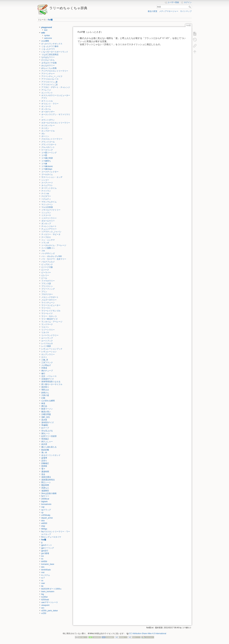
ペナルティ (46, 199)
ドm (43, 251)
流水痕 (44, 420)
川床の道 (45, 395)
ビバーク (45, 270)
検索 (190, 7)
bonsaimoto (46, 504)
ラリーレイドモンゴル (51, 311)
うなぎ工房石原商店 (50, 55)
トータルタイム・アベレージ (54, 245)
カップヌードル (48, 131)
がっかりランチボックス (52, 44)
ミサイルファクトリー (51, 210)
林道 (43, 403)
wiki (43, 33)
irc (42, 559)
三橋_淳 (45, 360)
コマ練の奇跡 (47, 158)
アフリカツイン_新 (50, 82)
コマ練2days (47, 169)
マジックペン (47, 204)
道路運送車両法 (48, 480)
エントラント (47, 93)
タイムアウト (47, 185)
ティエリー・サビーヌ (51, 234)
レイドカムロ (47, 343)
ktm (43, 567)
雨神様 (44, 466)
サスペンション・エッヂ (52, 177)
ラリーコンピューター (51, 305)
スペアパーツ (47, 183)
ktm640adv (46, 570)
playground (47, 27)
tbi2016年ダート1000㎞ (51, 589)
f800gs (44, 529)
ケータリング (47, 150)
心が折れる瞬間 (48, 401)
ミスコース (46, 215)
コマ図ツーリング (49, 153)
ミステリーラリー (49, 218)
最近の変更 (153, 11)
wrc (43, 608)
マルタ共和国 (47, 207)
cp (42, 512)
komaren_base (48, 564)
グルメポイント (48, 147)
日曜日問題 (46, 414)
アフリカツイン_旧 (50, 85)
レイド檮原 (46, 346)
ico (43, 556)
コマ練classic (47, 166)
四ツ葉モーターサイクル (52, 384)
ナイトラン (46, 191)
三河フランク (47, 363)
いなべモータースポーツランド (55, 52)
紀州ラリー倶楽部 (49, 436)
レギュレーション (49, 352)
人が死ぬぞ (46, 365)
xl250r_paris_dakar (50, 611)
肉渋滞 (44, 444)
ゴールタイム (47, 174)
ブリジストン (47, 286)
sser (43, 583)
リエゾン (45, 327)
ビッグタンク (47, 264)
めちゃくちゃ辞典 (49, 68)
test (46, 30)
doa (43, 521)
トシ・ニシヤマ (48, 240)
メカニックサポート (50, 297)
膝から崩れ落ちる (49, 447)
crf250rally (46, 515)
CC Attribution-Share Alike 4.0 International (148, 634)
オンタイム (46, 109)
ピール (44, 278)
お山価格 (45, 41)
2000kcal (45, 499)
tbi (42, 586)
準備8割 (45, 425)
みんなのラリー (48, 66)
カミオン (45, 128)
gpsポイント (47, 545)
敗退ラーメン (47, 409)
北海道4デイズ (48, 379)
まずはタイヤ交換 (49, 63)
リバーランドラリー (50, 335)
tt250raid (45, 600)
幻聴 (43, 398)
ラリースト (46, 308)
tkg (43, 594)
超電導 (44, 458)
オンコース (46, 106)
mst (43, 572)
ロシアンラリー (48, 354)
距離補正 (45, 463)
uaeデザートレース (50, 602)
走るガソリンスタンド (51, 455)
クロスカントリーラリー (52, 139)
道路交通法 (46, 477)
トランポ (45, 243)
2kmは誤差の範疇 (49, 493)
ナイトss (45, 194)
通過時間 (45, 472)
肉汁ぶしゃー (47, 442)
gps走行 (45, 551)
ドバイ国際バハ (48, 248)
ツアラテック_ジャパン (51, 232)
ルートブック (47, 341)
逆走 (43, 474)
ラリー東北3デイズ (50, 319)
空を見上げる (47, 431)
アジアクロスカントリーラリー (55, 71)
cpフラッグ (46, 510)
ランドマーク (47, 324)
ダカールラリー (48, 221)
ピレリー (45, 275)
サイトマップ (186, 11)
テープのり (46, 237)
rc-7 (43, 578)
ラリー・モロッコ (49, 316)
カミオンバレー (48, 125)
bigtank (45, 502)
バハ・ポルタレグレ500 (52, 256)
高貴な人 (45, 488)
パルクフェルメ (48, 262)
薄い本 (44, 453)
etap (43, 526)
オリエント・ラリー (50, 104)
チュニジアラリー (49, 229)
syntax (47, 35)
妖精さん (45, 393)
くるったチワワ (48, 49)
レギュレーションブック (52, 349)
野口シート (46, 482)
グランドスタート (49, 145)
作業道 (44, 368)
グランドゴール (48, 142)
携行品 (44, 406)
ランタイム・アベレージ (52, 322)
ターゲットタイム (49, 188)
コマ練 (44, 164)
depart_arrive (47, 518)
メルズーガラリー (49, 300)
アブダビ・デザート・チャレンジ (56, 87)
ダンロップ (46, 224)
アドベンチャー (48, 74)
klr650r (44, 561)
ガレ (43, 134)
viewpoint (45, 605)
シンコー (45, 180)
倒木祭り (45, 387)
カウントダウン (48, 120)
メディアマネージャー (169, 11)
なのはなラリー (48, 57)
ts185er (45, 597)
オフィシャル (47, 101)
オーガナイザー (48, 112)
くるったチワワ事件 (50, 46)
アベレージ (46, 90)
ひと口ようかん (48, 60)
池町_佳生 (46, 417)
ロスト (44, 357)
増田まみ (45, 390)
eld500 (44, 523)
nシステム (46, 575)
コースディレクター (50, 172)
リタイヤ (45, 332)
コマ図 (44, 155)
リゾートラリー (48, 330)
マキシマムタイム (49, 202)
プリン (44, 292)
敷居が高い (46, 412)
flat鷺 (50, 20)
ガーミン (45, 136)
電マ (43, 469)
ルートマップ (47, 338)
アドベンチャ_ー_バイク (52, 76)
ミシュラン (46, 213)
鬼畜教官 (45, 491)
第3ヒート (46, 433)
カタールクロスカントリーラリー (56, 123)
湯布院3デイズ (48, 422)
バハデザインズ (48, 253)
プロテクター (47, 294)
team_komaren (48, 592)
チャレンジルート (49, 226)
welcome (48, 38)
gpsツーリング (48, 548)
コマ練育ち (46, 161)
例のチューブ (47, 371)
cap (43, 507)
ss (42, 581)
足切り (44, 461)
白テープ (45, 428)
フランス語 (46, 284)
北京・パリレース (49, 376)
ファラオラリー (48, 281)
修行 (43, 374)
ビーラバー (46, 273)
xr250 (44, 613)
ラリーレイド (47, 313)
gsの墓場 (45, 553)
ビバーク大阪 (47, 267)
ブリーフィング (48, 289)
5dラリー (45, 496)
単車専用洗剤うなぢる (51, 382)
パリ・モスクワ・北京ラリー (54, 259)
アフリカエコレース (50, 79)
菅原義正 (45, 439)
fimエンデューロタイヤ (51, 537)
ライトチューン (48, 303)
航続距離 (45, 450)
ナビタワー (46, 196)
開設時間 (45, 485)
